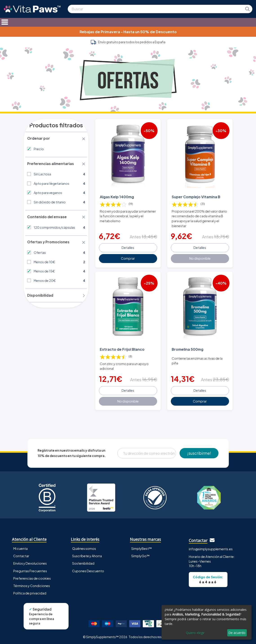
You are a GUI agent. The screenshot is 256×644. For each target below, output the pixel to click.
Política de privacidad (30, 592)
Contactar (21, 555)
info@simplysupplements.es (211, 548)
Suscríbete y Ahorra (87, 555)
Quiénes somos (84, 548)
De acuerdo (237, 633)
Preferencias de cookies (32, 578)
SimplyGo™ (140, 555)
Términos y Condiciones (32, 585)
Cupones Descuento (88, 570)
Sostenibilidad (83, 563)
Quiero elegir (195, 633)
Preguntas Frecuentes (30, 570)
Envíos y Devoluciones (30, 563)
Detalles (128, 247)
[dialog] (207, 622)
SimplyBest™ (142, 548)
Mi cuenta (20, 548)
